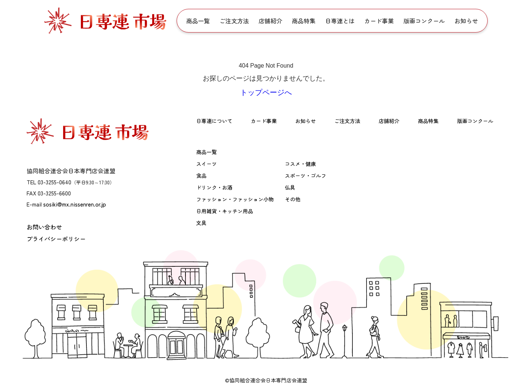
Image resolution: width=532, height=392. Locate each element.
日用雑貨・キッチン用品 (225, 211)
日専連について (214, 121)
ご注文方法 (234, 21)
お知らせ (466, 21)
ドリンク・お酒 (214, 187)
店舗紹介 (270, 21)
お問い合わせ (44, 227)
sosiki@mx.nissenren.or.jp (75, 204)
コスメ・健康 (300, 164)
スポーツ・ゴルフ (306, 175)
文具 (201, 223)
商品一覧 (198, 21)
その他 (293, 199)
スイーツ (207, 164)
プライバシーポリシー (56, 239)
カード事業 (379, 21)
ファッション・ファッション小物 (235, 199)
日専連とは (340, 21)
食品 (201, 175)
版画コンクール (424, 21)
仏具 (290, 187)
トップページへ (266, 92)
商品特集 (304, 21)
